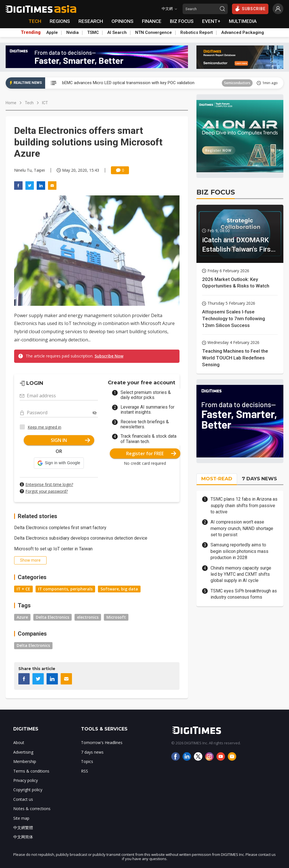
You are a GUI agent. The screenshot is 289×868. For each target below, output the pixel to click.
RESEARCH (91, 21)
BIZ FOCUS (182, 21)
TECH (35, 21)
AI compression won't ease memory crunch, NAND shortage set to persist (242, 528)
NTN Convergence (154, 32)
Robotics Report (197, 32)
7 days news (92, 752)
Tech (29, 103)
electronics (88, 617)
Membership (25, 761)
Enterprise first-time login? (49, 484)
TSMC (93, 32)
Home (11, 103)
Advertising (23, 752)
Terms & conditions (31, 771)
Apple (52, 32)
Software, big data (119, 589)
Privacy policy (26, 780)
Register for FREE (151, 453)
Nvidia (73, 32)
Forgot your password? (47, 491)
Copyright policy (28, 790)
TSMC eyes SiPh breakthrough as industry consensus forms (244, 594)
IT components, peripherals (65, 589)
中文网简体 (23, 837)
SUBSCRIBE (250, 8)
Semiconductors (237, 83)
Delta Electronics (52, 617)
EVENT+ (211, 21)
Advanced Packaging (243, 32)
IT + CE (23, 589)
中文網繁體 (23, 827)
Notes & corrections (32, 809)
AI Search (117, 32)
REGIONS (60, 21)
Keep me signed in (44, 427)
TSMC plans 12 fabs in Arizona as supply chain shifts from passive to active (244, 505)
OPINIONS (122, 21)
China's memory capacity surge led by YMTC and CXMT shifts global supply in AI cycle (241, 574)
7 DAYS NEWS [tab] (259, 479)
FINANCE (152, 21)
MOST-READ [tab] (217, 479)
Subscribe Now (109, 356)
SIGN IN (70, 440)
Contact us (23, 799)
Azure (22, 617)
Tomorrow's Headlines (102, 742)
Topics (87, 761)
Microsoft (116, 617)
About (19, 742)
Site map (21, 818)
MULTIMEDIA (243, 21)
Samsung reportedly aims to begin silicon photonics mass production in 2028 (239, 551)
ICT (45, 103)
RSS (85, 771)
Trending (31, 32)
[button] (59, 463)
